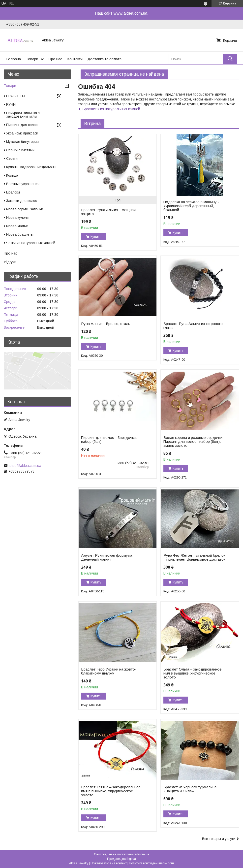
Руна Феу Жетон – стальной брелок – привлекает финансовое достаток (194, 557)
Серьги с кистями (20, 150)
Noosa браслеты (20, 234)
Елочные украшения (23, 184)
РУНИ (11, 104)
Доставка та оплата (105, 59)
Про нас (55, 59)
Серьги (12, 159)
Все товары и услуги (219, 839)
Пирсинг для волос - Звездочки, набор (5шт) (109, 440)
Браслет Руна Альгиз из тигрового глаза (193, 326)
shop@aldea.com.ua (25, 466)
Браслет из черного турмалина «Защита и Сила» (190, 789)
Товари (32, 59)
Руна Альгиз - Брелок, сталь (106, 324)
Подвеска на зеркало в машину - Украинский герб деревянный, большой (191, 206)
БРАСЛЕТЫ (16, 96)
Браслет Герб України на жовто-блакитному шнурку (109, 671)
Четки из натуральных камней (31, 243)
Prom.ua (143, 854)
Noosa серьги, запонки (25, 209)
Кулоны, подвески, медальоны (31, 167)
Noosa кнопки (17, 226)
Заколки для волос (22, 201)
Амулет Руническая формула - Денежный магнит (108, 557)
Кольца (12, 175)
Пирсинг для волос (22, 125)
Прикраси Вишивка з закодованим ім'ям (23, 115)
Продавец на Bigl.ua (121, 859)
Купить (96, 237)
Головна (14, 59)
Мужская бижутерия (22, 142)
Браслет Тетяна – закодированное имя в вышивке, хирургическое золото (111, 791)
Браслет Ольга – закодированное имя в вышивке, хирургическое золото (192, 673)
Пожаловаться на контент (109, 863)
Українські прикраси (22, 133)
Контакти (75, 59)
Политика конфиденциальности (151, 863)
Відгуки (10, 262)
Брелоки (13, 192)
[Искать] (230, 59)
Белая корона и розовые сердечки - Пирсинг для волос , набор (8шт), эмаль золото (194, 442)
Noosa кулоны (18, 218)
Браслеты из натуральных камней (111, 109)
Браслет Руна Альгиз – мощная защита (108, 212)
